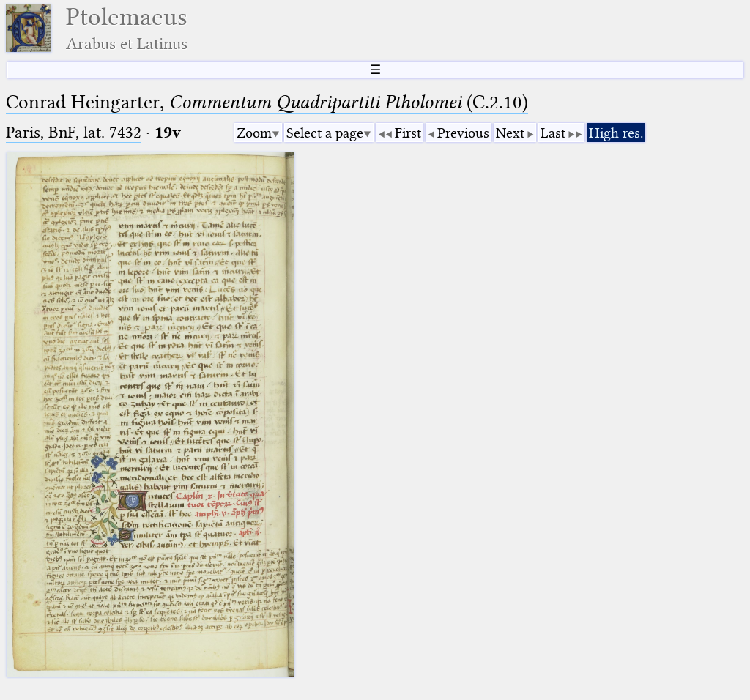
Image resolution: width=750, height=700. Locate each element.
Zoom (254, 133)
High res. (616, 133)
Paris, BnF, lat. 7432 (74, 132)
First (408, 133)
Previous (463, 133)
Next (510, 133)
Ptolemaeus (127, 28)
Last (553, 133)
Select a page (325, 133)
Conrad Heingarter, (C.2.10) (267, 102)
